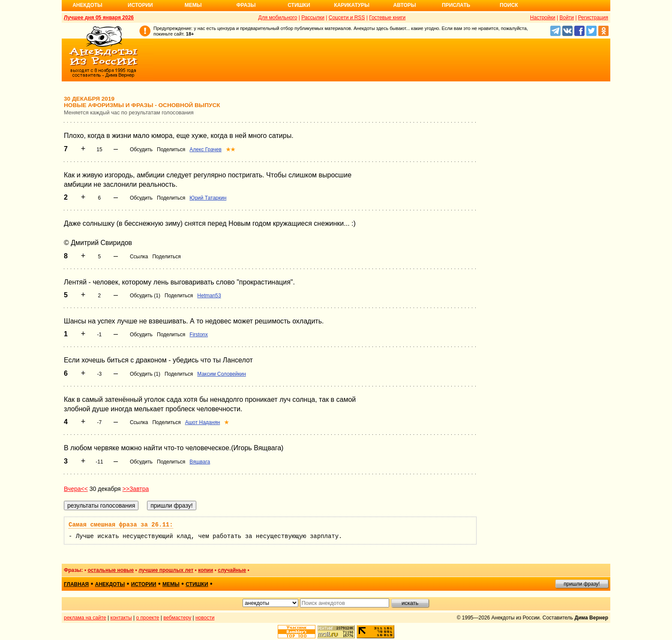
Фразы (246, 5)
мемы (171, 584)
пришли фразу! (582, 584)
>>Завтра (136, 489)
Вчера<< (76, 489)
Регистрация (593, 18)
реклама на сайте (85, 618)
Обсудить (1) (145, 296)
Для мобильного (278, 18)
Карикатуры (352, 5)
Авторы (405, 5)
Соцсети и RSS (347, 18)
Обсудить (141, 150)
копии (205, 570)
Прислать (456, 5)
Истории (140, 5)
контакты (121, 618)
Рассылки (313, 18)
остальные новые (111, 570)
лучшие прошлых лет (166, 570)
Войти (567, 18)
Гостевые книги (387, 18)
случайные (232, 570)
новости (205, 618)
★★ (231, 150)
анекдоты (110, 584)
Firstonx (199, 335)
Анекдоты (87, 5)
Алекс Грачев (205, 150)
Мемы (193, 5)
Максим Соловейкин (222, 374)
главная (76, 584)
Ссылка (139, 257)
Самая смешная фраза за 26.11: (121, 525)
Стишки (299, 5)
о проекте (148, 618)
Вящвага (200, 462)
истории (144, 584)
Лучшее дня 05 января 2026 (99, 18)
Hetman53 (209, 296)
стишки (197, 584)
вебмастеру (177, 618)
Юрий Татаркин (208, 198)
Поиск (509, 5)
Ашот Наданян (203, 422)
